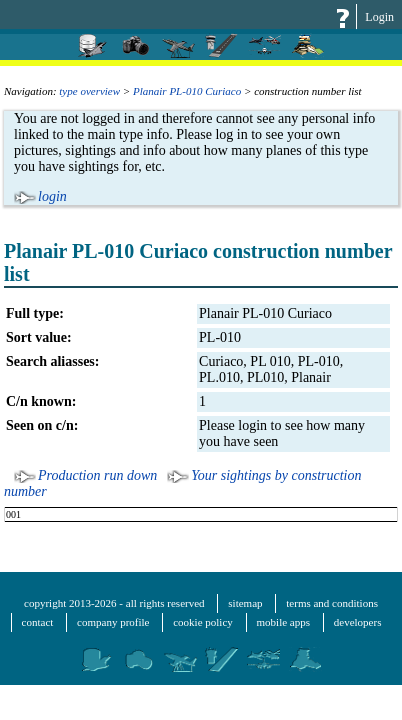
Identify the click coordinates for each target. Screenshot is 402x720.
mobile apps (283, 622)
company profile (113, 622)
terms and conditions (332, 603)
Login (379, 17)
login (52, 196)
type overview (89, 91)
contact (38, 622)
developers (358, 622)
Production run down (97, 475)
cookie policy (203, 622)
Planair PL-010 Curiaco (187, 91)
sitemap (245, 603)
